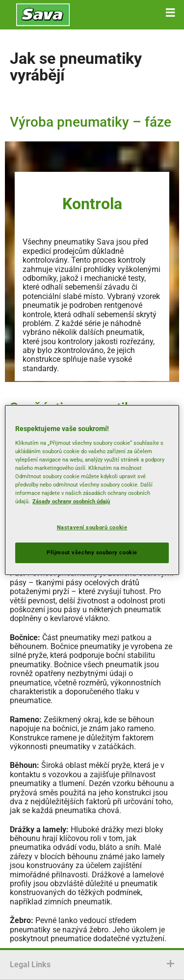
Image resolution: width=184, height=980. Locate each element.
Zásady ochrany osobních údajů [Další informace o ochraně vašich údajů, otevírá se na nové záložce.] (71, 501)
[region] (92, 490)
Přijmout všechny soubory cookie (92, 552)
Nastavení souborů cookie (92, 527)
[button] (170, 13)
